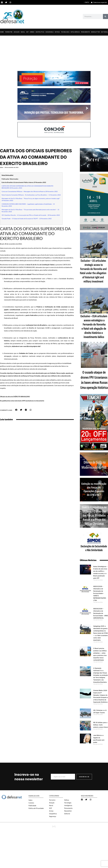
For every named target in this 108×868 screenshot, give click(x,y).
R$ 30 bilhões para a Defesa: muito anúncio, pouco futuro (101, 725)
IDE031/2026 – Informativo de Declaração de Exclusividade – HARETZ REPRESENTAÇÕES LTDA (100, 593)
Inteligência (75, 32)
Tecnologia (65, 32)
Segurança (50, 32)
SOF (27, 32)
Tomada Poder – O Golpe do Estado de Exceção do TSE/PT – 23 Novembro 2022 (27, 219)
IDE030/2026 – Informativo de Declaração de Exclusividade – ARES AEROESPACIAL (101, 613)
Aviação (17, 32)
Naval (23, 32)
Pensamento (86, 32)
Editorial (105, 32)
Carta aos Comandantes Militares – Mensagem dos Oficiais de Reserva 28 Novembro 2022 (30, 191)
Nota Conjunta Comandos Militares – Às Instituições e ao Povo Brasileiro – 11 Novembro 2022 (31, 195)
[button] (16, 410)
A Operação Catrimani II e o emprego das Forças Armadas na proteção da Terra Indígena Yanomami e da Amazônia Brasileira (100, 675)
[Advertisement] (54, 51)
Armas (32, 32)
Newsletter (96, 32)
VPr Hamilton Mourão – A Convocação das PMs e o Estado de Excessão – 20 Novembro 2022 (31, 215)
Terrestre (9, 32)
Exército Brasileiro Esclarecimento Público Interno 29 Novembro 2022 (24, 182)
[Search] (105, 16)
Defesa (57, 32)
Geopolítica (40, 32)
